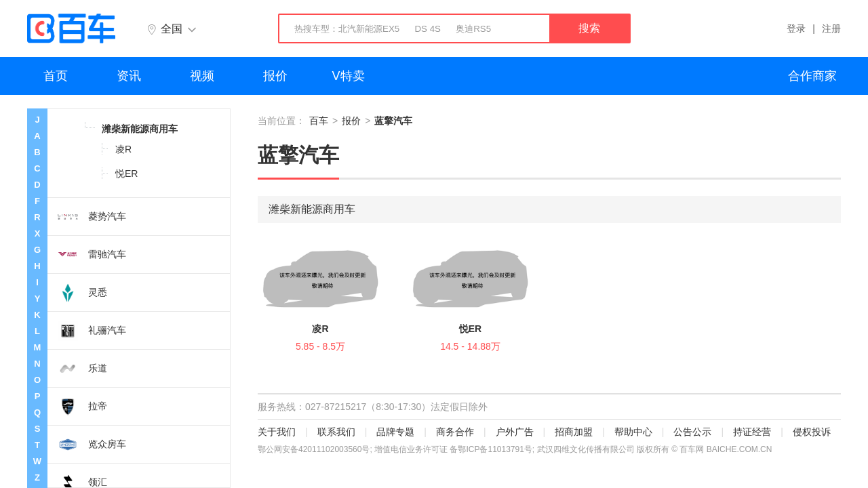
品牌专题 (395, 432)
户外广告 (515, 432)
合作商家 (812, 76)
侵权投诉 (812, 432)
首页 (56, 76)
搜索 (589, 28)
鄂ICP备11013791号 (495, 449)
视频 (202, 76)
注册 (831, 28)
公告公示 (692, 432)
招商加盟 (574, 432)
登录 (796, 28)
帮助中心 (633, 432)
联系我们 (336, 432)
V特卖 (349, 76)
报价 (275, 76)
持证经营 (752, 432)
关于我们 (277, 432)
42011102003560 (330, 449)
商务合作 (455, 432)
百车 (319, 121)
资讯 (129, 76)
